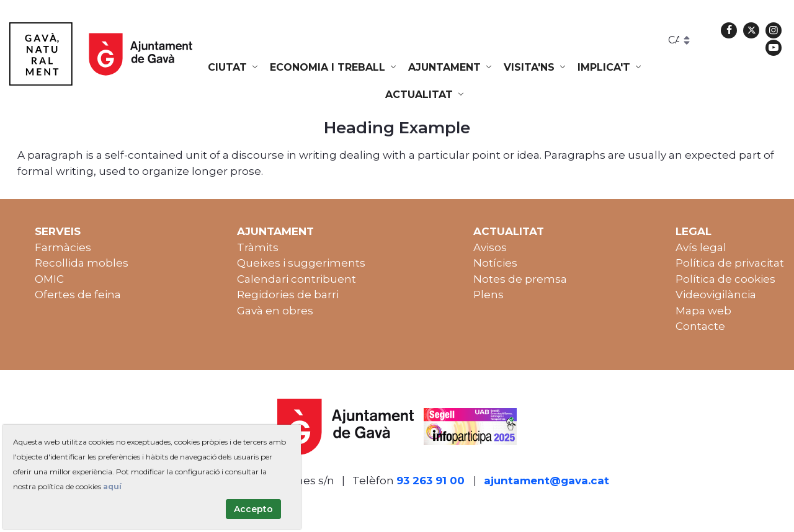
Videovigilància (716, 295)
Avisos (490, 247)
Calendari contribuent (297, 279)
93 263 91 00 (430, 481)
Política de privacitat (730, 263)
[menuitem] (234, 68)
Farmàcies (63, 247)
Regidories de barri (288, 295)
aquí (112, 486)
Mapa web (703, 311)
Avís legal (701, 247)
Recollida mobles (82, 263)
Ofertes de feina (78, 295)
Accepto (253, 509)
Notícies (495, 263)
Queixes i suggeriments (301, 263)
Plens (488, 295)
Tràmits (258, 247)
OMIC (49, 279)
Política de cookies (725, 279)
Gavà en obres (275, 311)
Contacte (700, 326)
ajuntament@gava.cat (546, 481)
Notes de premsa (520, 279)
